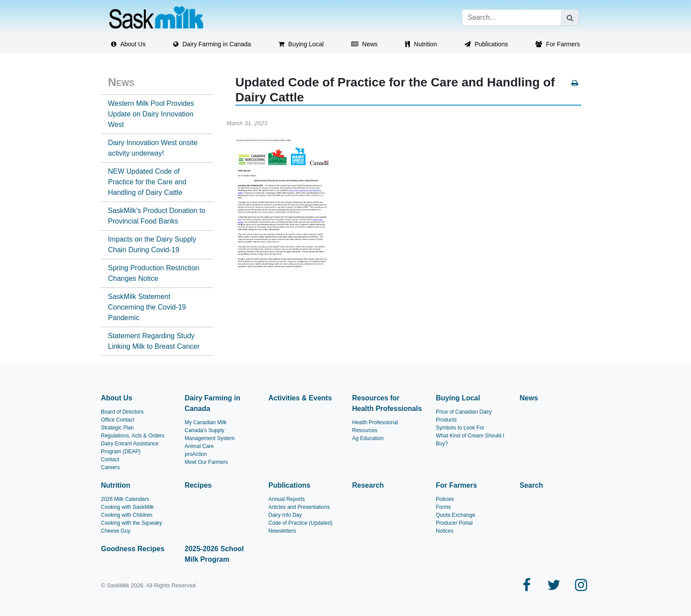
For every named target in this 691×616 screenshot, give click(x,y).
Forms (443, 507)
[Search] (512, 18)
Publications (289, 485)
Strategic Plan (117, 428)
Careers (110, 467)
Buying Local (458, 398)
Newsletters (282, 531)
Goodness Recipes (133, 549)
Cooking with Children (127, 515)
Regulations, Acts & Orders (133, 436)
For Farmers (456, 485)
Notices (445, 531)
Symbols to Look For (460, 428)
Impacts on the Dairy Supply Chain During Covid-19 (152, 245)
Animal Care (199, 446)
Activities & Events (300, 398)
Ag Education (368, 438)
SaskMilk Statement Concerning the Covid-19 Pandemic (147, 307)
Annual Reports (287, 499)
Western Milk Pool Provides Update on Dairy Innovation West (151, 114)
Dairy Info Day (285, 515)
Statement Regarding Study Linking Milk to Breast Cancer (154, 341)
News (121, 82)
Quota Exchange (455, 515)
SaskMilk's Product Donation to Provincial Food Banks (157, 216)
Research (368, 485)
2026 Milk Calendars (125, 499)
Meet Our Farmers (206, 462)
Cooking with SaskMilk (127, 507)
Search (531, 485)
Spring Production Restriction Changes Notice (154, 273)
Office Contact (118, 420)
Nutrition (116, 485)
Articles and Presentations (299, 507)
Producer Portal (454, 523)
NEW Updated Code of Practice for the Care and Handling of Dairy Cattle (147, 182)
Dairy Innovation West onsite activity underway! (153, 148)
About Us (117, 398)
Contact (110, 459)
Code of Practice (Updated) (300, 523)
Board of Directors (122, 412)
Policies (445, 499)
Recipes (198, 485)
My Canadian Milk (206, 422)
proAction (196, 454)
